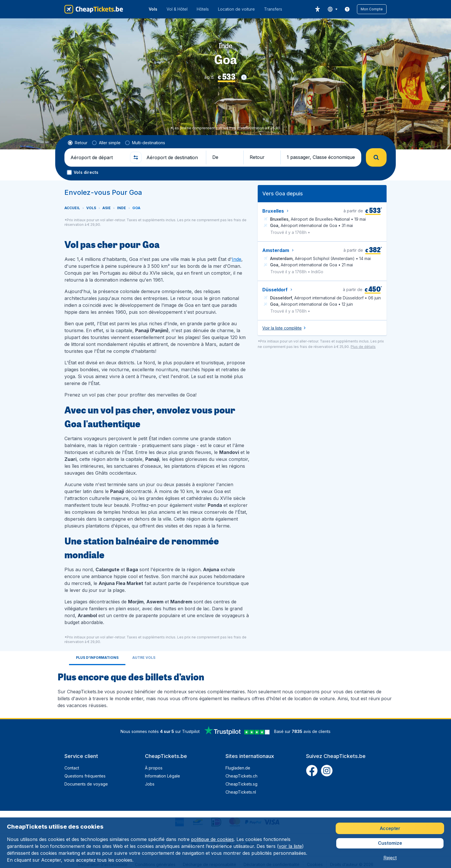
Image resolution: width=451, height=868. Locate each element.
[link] (347, 9)
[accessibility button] (318, 9)
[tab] (97, 658)
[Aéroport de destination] (174, 157)
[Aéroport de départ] (98, 157)
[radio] (78, 143)
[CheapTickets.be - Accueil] (94, 9)
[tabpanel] (225, 689)
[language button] (332, 9)
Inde (237, 259)
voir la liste (290, 846)
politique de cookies (212, 839)
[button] (372, 9)
